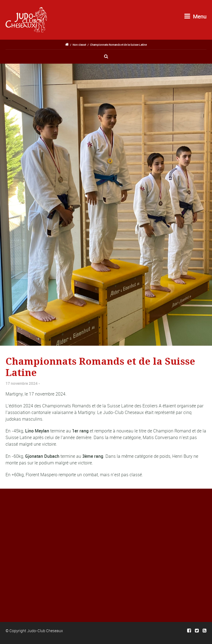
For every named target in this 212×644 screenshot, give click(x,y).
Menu (195, 16)
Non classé (79, 45)
